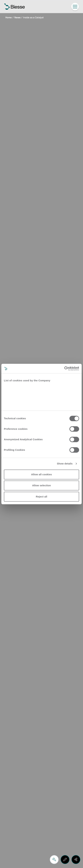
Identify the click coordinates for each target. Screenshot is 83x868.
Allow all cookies (42, 474)
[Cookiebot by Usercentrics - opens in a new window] (64, 368)
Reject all (42, 497)
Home (9, 18)
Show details (65, 464)
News (17, 18)
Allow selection (42, 485)
